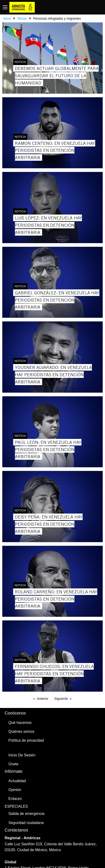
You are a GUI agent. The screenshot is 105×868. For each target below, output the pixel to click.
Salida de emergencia (26, 814)
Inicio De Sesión (22, 755)
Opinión (15, 790)
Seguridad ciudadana (26, 823)
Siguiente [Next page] (61, 699)
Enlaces (15, 799)
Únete (13, 764)
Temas (22, 18)
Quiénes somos (21, 731)
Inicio (7, 18)
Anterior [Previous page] (43, 699)
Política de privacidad (26, 740)
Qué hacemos (20, 723)
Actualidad (17, 781)
